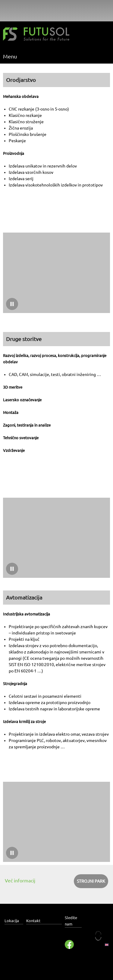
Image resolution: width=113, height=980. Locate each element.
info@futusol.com (43, 945)
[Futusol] (36, 35)
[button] (56, 273)
